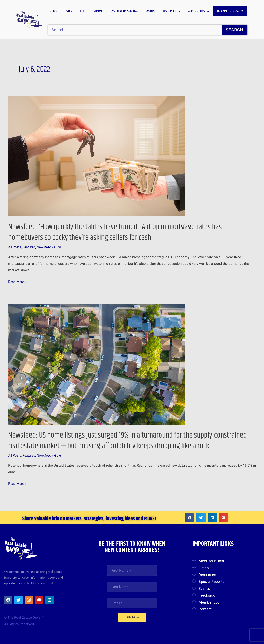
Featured (31, 247)
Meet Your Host (211, 561)
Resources (171, 11)
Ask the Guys (199, 11)
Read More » (18, 281)
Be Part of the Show (230, 11)
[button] (190, 518)
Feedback (207, 595)
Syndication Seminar (125, 11)
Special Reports (211, 581)
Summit (98, 11)
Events (150, 11)
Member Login (211, 602)
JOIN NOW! (132, 618)
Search (234, 30)
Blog (83, 11)
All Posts (15, 247)
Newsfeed (47, 247)
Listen (68, 11)
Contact (205, 609)
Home (53, 11)
